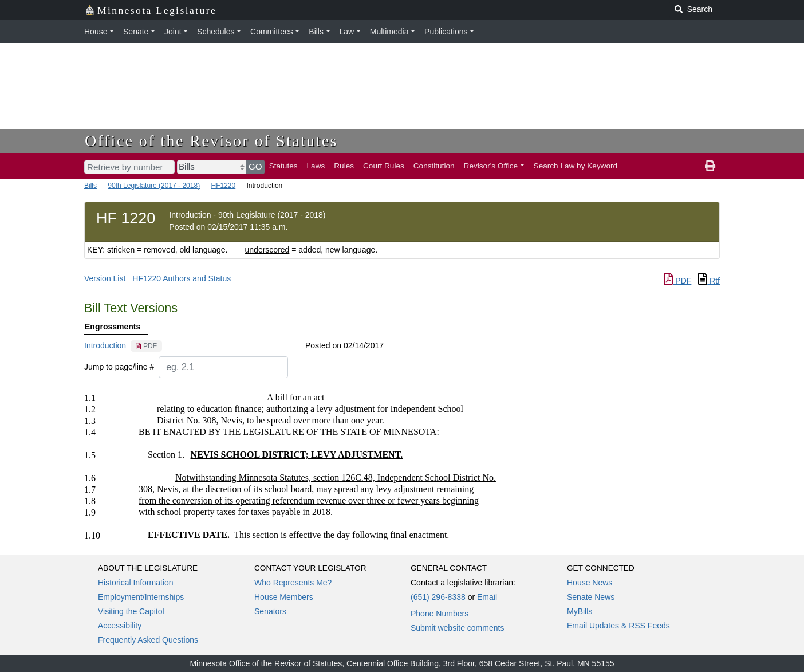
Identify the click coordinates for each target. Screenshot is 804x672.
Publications (446, 32)
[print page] (710, 166)
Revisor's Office (491, 166)
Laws (316, 166)
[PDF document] (146, 346)
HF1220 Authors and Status (182, 278)
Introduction (105, 345)
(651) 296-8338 (438, 597)
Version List (105, 278)
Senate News (591, 597)
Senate (136, 32)
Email (487, 597)
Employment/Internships (141, 597)
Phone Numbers (440, 614)
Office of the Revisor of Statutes (211, 141)
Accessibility (120, 626)
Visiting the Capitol (131, 611)
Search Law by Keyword (576, 166)
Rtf (709, 281)
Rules (344, 166)
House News (590, 583)
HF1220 (223, 186)
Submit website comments (457, 628)
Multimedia (389, 32)
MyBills (580, 611)
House (96, 32)
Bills (316, 32)
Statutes (283, 166)
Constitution (434, 166)
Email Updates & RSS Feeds (618, 626)
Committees (272, 32)
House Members (284, 597)
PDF (677, 281)
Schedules (216, 32)
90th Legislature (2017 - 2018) (154, 186)
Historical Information (136, 583)
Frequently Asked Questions (148, 640)
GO (255, 166)
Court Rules (384, 166)
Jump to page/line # (119, 367)
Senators (270, 611)
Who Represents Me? (293, 583)
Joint (173, 32)
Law (347, 32)
